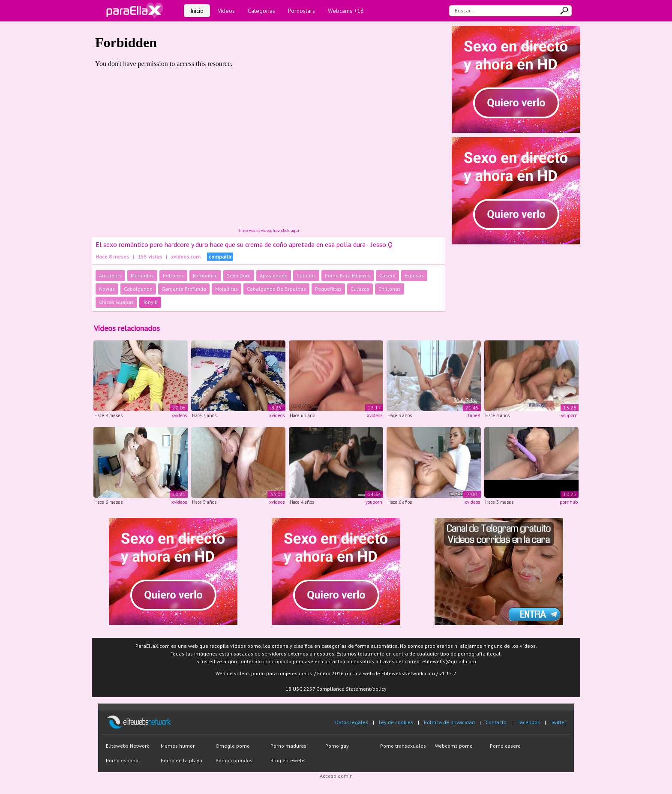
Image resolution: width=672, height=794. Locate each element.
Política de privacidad (449, 722)
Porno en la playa (181, 760)
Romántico (205, 275)
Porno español (123, 760)
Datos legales (352, 722)
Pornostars (301, 11)
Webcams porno (454, 746)
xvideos (179, 415)
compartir (220, 257)
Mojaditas (226, 289)
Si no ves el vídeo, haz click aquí (269, 230)
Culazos (360, 289)
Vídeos (226, 11)
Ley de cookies (396, 722)
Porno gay (337, 746)
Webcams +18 (346, 11)
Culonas (306, 275)
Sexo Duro (239, 275)
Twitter (558, 722)
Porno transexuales (403, 746)
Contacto (496, 722)
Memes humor (178, 746)
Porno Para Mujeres (348, 275)
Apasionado (274, 275)
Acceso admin (336, 776)
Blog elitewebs (288, 760)
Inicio (197, 11)
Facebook (529, 722)
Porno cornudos (234, 760)
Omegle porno (233, 746)
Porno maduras (288, 746)
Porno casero (505, 746)
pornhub (569, 502)
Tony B (150, 302)
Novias (107, 289)
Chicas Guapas (116, 302)
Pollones (173, 275)
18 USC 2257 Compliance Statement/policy (336, 689)
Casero (387, 275)
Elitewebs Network (127, 746)
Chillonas (390, 289)
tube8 (474, 415)
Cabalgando (138, 289)
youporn (569, 415)
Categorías (261, 11)
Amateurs (110, 275)
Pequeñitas (328, 289)
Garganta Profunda (184, 289)
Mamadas (142, 275)
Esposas (414, 275)
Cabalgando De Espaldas (276, 289)
